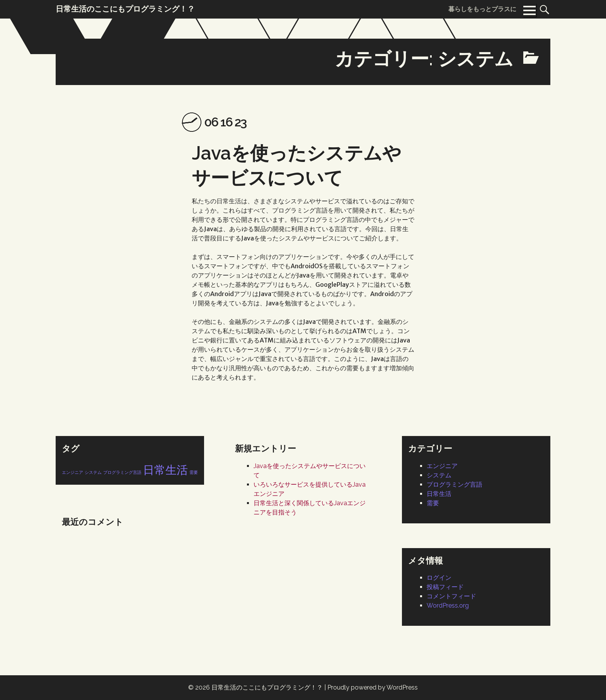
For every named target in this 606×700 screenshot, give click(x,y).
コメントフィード (451, 596)
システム (439, 475)
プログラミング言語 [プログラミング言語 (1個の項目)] (122, 472)
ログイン (439, 578)
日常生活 (439, 494)
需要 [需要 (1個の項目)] (194, 472)
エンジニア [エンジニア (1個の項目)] (72, 472)
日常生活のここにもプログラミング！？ (267, 687)
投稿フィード (445, 587)
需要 (433, 503)
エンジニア (442, 466)
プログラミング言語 (454, 485)
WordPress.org (448, 605)
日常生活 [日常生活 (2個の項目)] (165, 470)
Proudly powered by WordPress (373, 687)
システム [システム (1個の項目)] (93, 472)
